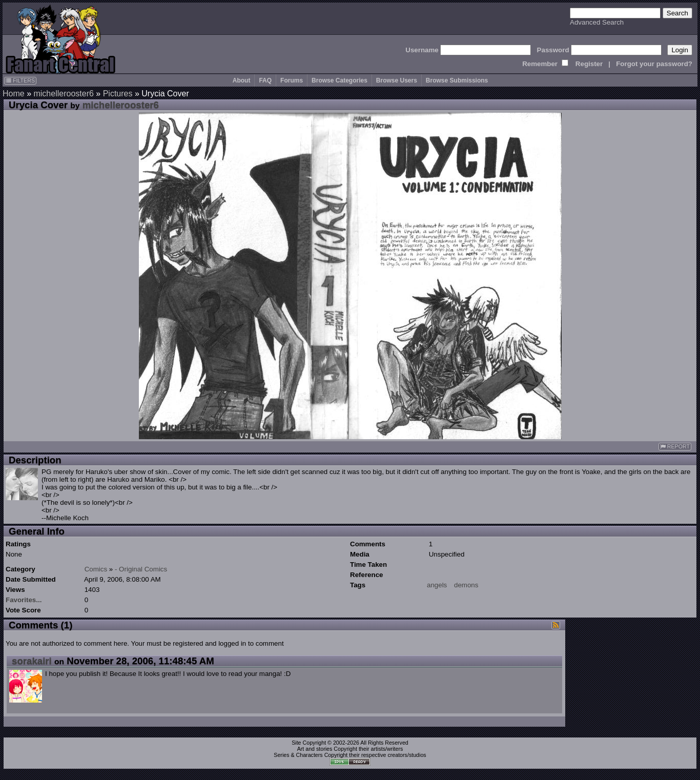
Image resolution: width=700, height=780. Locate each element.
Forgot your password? (654, 64)
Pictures (118, 94)
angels (437, 585)
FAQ (265, 80)
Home (14, 94)
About (242, 80)
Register (589, 64)
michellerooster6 (63, 94)
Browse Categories (339, 80)
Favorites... (24, 600)
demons (466, 585)
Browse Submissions (457, 80)
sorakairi (32, 661)
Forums (292, 80)
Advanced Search (597, 22)
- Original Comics (141, 569)
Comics (96, 569)
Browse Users (397, 80)
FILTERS (20, 80)
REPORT (675, 447)
